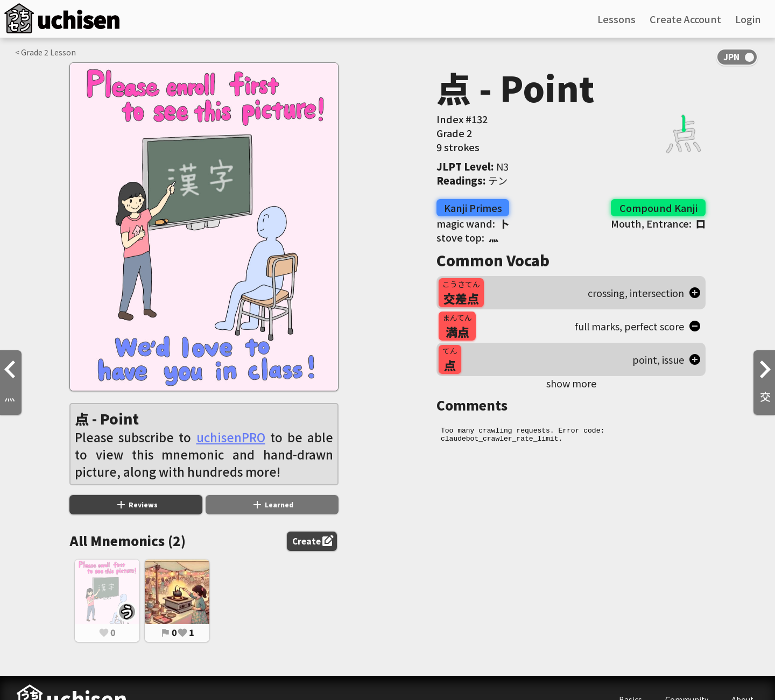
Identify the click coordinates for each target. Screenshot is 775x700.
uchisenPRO (231, 437)
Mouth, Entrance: (658, 223)
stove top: (467, 237)
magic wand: (473, 223)
